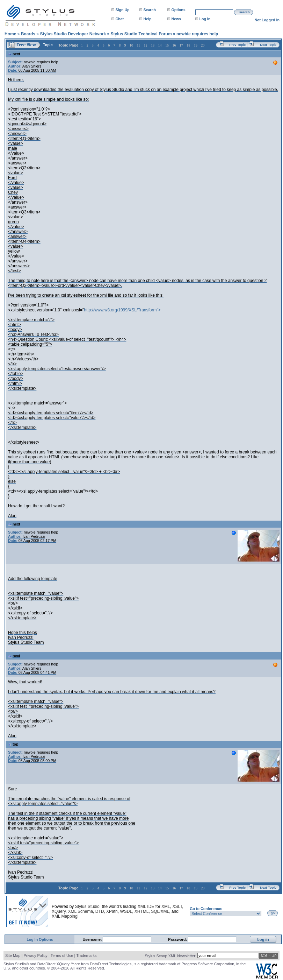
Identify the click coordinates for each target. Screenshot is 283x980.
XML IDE (146, 907)
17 (181, 45)
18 (188, 45)
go (273, 913)
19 (196, 45)
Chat (119, 19)
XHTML (142, 911)
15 (167, 45)
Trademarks (86, 956)
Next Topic (268, 45)
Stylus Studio (87, 907)
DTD (100, 911)
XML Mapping (65, 916)
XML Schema (80, 911)
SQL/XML (160, 911)
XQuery (59, 911)
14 (160, 45)
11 (138, 45)
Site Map (13, 956)
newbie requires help (197, 34)
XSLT (177, 907)
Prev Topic (237, 45)
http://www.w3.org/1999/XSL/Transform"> (122, 310)
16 (174, 45)
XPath (112, 911)
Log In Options (40, 939)
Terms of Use (62, 956)
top (13, 744)
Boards (28, 34)
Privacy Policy (35, 956)
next (14, 54)
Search (150, 10)
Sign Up (122, 10)
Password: (178, 939)
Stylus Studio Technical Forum (141, 34)
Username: (93, 939)
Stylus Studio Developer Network (73, 34)
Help (147, 19)
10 (131, 45)
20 (203, 45)
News (176, 19)
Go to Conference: (206, 909)
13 (153, 45)
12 (146, 45)
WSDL (126, 911)
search (245, 12)
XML (166, 907)
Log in (205, 19)
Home (10, 34)
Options (178, 10)
